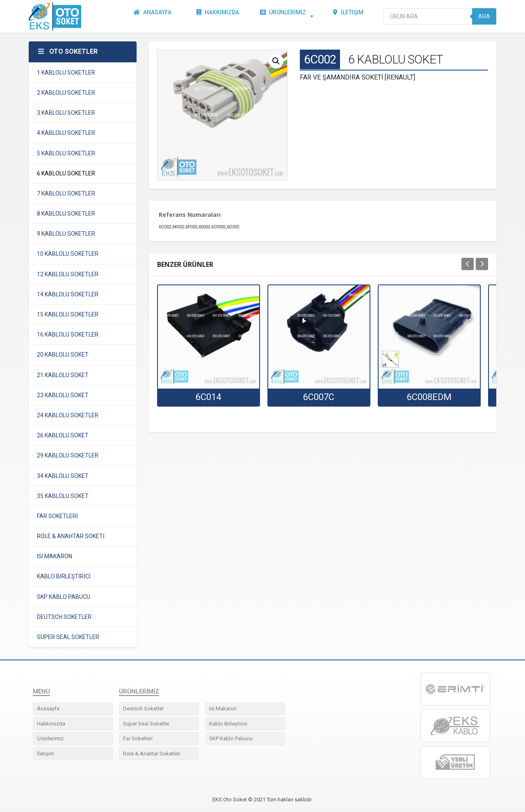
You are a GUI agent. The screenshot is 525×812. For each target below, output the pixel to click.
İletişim (350, 16)
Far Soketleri (138, 738)
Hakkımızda (219, 16)
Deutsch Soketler (143, 709)
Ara (484, 16)
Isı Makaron (223, 709)
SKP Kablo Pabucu (231, 738)
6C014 (208, 397)
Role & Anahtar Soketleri (152, 754)
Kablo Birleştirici (228, 724)
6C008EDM (429, 397)
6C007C (319, 397)
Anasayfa (154, 16)
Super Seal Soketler (146, 724)
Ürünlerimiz (285, 16)
